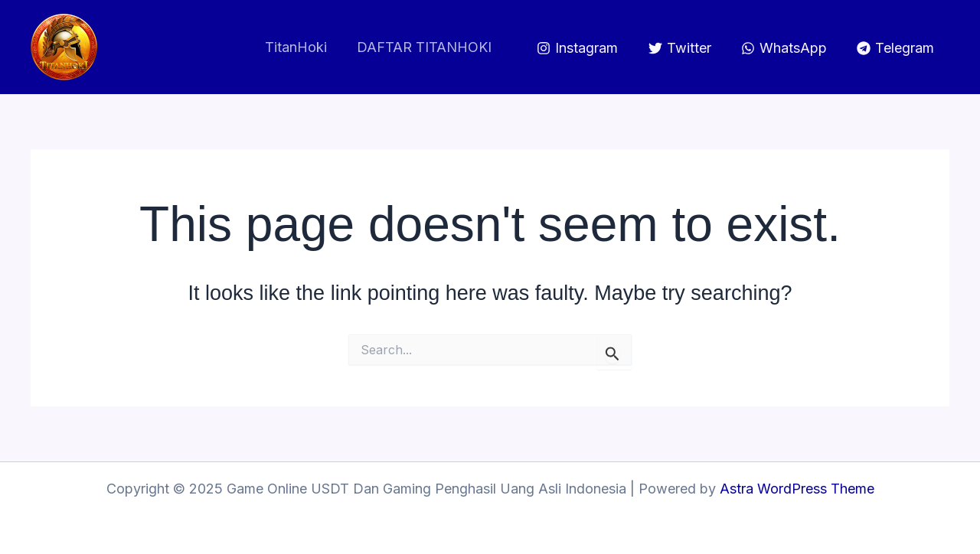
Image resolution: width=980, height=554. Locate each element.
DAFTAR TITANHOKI (426, 47)
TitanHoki (300, 47)
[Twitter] (679, 48)
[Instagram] (577, 48)
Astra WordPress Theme (797, 489)
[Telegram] (895, 48)
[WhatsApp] (784, 48)
